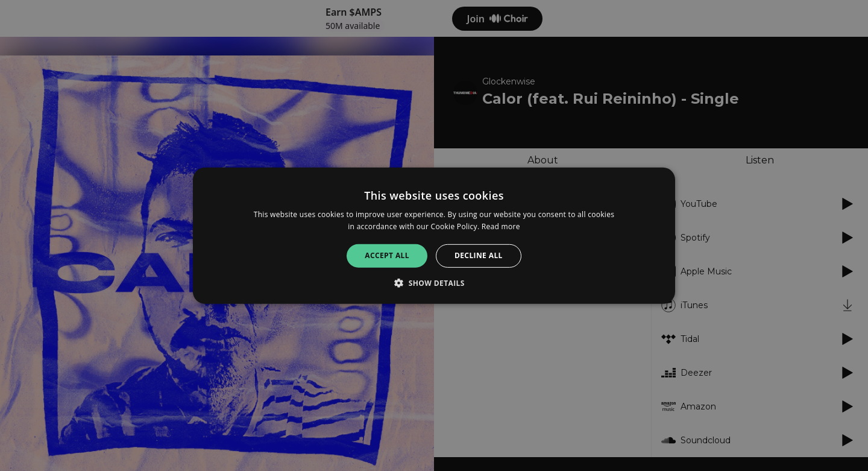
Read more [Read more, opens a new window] (501, 226)
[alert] (434, 235)
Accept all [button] (387, 255)
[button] (434, 283)
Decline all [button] (479, 255)
